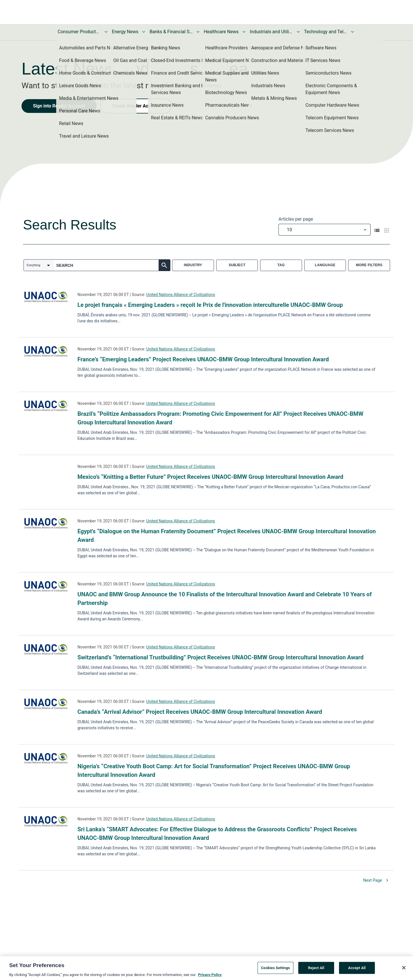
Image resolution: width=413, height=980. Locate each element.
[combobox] (325, 230)
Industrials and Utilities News (271, 32)
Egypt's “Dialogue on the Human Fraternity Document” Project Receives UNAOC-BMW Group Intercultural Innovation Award (227, 536)
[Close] (404, 970)
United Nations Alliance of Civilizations (181, 295)
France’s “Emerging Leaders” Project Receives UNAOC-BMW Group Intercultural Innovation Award (203, 359)
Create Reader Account (136, 106)
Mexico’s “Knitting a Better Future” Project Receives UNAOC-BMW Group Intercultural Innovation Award (210, 477)
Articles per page (296, 219)
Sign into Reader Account (59, 106)
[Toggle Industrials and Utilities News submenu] (298, 32)
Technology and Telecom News (326, 32)
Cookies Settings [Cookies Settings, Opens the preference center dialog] (275, 970)
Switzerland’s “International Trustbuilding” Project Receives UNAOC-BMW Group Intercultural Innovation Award (220, 657)
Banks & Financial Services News (171, 32)
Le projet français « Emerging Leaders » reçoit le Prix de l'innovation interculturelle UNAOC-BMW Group (210, 305)
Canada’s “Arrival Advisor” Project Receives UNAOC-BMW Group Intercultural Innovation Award (200, 712)
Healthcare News (221, 32)
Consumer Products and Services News (79, 32)
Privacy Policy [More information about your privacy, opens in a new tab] (210, 977)
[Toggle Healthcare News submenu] (244, 32)
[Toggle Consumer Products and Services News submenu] (106, 32)
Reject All (316, 970)
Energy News (125, 32)
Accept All (357, 970)
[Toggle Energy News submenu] (144, 32)
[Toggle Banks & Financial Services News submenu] (198, 32)
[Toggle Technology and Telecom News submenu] (352, 32)
